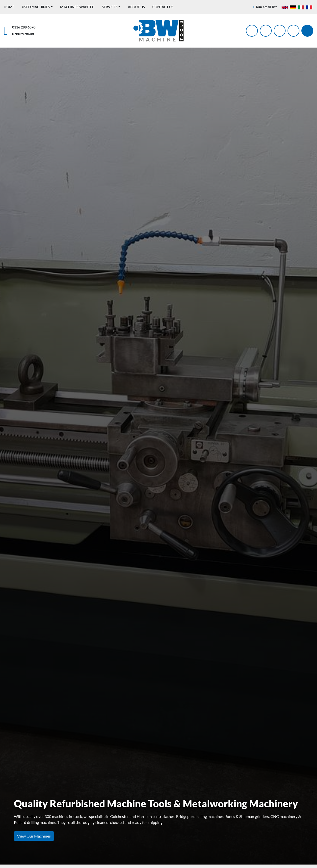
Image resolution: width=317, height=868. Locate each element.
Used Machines (36, 7)
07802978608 (23, 34)
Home (9, 7)
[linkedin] (293, 31)
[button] (37, 7)
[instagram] (280, 31)
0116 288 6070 (24, 27)
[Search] (307, 31)
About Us (136, 7)
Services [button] (110, 7)
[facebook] (252, 31)
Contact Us (163, 7)
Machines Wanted (77, 7)
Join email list (266, 7)
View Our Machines (34, 836)
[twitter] (266, 31)
